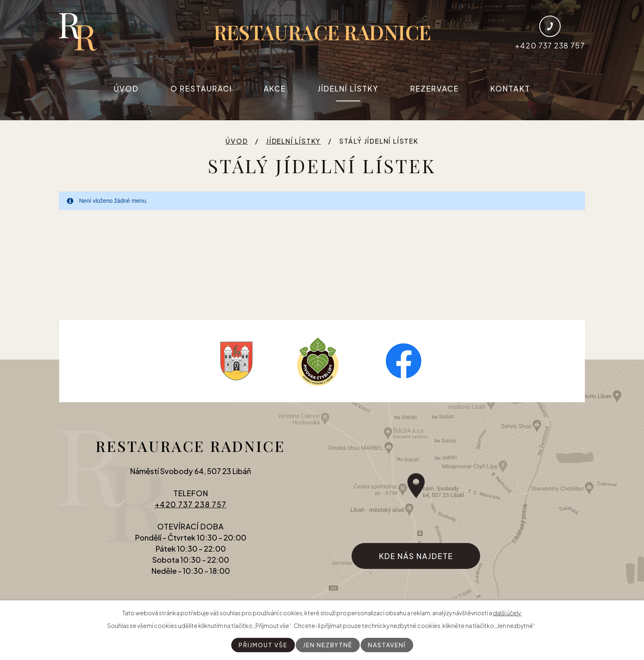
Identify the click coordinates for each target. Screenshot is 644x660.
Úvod (126, 88)
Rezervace (435, 88)
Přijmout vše (263, 645)
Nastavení (387, 645)
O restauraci (201, 88)
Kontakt (510, 88)
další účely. (507, 613)
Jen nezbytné (328, 645)
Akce (275, 88)
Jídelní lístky (348, 88)
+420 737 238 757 (191, 504)
